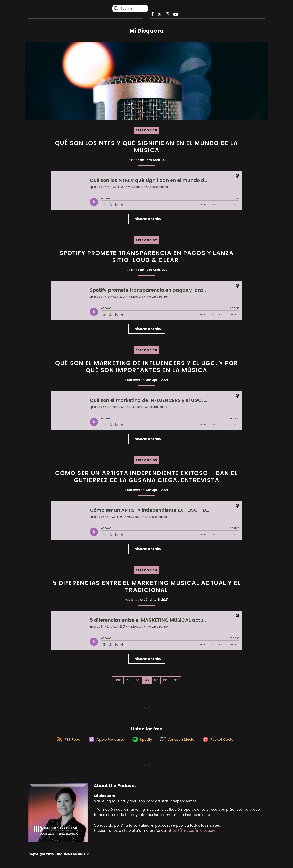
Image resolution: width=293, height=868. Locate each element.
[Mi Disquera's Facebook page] (154, 16)
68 (165, 682)
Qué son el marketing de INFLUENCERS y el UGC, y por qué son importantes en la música (147, 369)
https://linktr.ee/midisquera (192, 836)
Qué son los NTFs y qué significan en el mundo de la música (146, 149)
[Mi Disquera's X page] (160, 16)
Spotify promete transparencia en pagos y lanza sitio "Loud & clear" (146, 259)
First (118, 682)
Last (176, 682)
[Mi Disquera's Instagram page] (167, 16)
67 (156, 682)
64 (128, 682)
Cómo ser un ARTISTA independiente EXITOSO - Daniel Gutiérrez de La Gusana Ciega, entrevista (146, 479)
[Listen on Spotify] (142, 744)
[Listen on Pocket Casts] (222, 744)
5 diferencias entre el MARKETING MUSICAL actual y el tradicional (147, 589)
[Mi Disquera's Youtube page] (174, 16)
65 (138, 682)
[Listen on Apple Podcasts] (104, 744)
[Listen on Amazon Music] (179, 744)
